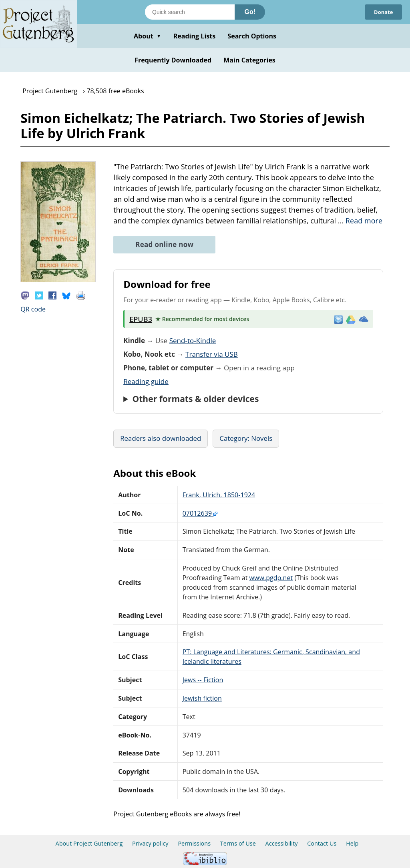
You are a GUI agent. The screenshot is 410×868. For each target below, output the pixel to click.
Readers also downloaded (161, 438)
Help (352, 843)
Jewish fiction (202, 698)
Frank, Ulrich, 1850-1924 (219, 495)
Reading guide (146, 381)
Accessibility (282, 843)
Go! (250, 12)
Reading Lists (195, 36)
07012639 (200, 513)
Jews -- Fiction (203, 680)
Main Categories (249, 60)
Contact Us (322, 843)
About (148, 36)
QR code (33, 309)
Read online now (164, 244)
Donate (382, 12)
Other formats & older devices (195, 399)
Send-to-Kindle (193, 341)
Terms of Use (238, 843)
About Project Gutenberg (89, 843)
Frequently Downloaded (173, 60)
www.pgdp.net (271, 578)
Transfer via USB (212, 354)
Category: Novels (246, 438)
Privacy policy (150, 843)
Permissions (194, 843)
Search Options (252, 36)
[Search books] (190, 12)
